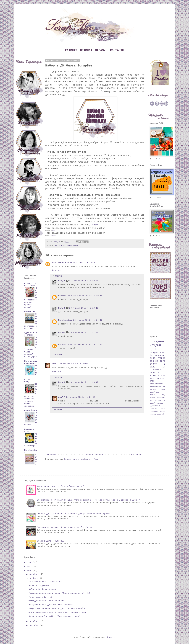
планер (163, 411)
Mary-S (62, 281)
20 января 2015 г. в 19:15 (88, 296)
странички (156, 370)
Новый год (157, 395)
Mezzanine (30, 312)
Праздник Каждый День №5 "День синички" (51, 605)
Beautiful (36, 370)
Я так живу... (28, 381)
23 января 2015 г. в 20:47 (84, 382)
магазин (153, 389)
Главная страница (94, 454)
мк (151, 400)
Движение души (29, 430)
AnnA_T (55, 364)
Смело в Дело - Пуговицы (51, 541)
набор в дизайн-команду (67, 245)
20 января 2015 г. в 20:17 (88, 320)
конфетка (153, 409)
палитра (155, 373)
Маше (95, 225)
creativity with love (30, 284)
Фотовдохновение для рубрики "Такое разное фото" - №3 (59, 593)
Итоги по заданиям (39, 586)
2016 (30, 562)
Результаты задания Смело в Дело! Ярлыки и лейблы (57, 609)
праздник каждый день (157, 345)
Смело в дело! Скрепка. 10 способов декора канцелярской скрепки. (74, 514)
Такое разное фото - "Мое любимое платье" (61, 486)
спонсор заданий (157, 414)
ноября (33, 578)
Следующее (51, 454)
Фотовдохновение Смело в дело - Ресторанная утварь (58, 613)
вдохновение (155, 406)
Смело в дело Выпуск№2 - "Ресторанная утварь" (55, 616)
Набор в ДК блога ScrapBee (43, 589)
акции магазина (157, 398)
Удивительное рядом (31, 334)
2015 (30, 567)
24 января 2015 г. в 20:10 (81, 397)
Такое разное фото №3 (40, 597)
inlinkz (54, 230)
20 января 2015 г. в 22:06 (88, 345)
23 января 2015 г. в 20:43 (74, 364)
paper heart (31, 410)
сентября (34, 626)
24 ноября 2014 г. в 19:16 (81, 263)
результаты (157, 352)
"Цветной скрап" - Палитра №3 (45, 582)
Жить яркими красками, (31, 362)
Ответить (56, 270)
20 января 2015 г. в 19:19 (84, 308)
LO (164, 387)
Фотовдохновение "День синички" (46, 601)
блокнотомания (157, 384)
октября (34, 621)
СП (164, 367)
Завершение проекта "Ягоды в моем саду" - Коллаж (65, 527)
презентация (155, 387)
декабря (34, 574)
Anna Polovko (59, 263)
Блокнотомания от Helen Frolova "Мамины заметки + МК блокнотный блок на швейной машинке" (88, 500)
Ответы (58, 276)
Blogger (110, 637)
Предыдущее (137, 454)
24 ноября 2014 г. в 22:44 (84, 281)
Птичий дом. (36, 460)
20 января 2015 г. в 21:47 (84, 332)
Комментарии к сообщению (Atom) (82, 459)
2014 (30, 571)
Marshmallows (65, 296)
